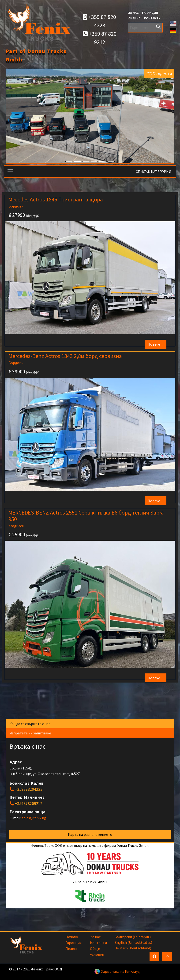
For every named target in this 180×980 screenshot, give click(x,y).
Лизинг (134, 18)
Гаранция (150, 13)
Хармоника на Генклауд (120, 971)
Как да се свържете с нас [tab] (30, 724)
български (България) (133, 937)
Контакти (152, 18)
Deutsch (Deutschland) (133, 948)
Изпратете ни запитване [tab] (31, 733)
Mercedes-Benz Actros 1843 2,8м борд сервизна (65, 356)
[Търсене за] (145, 28)
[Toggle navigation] (10, 171)
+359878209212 (29, 804)
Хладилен (16, 526)
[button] (173, 23)
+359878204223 (29, 789)
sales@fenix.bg (34, 818)
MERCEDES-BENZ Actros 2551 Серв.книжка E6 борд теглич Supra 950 (86, 516)
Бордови (16, 206)
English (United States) (133, 942)
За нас (133, 13)
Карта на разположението (90, 834)
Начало (72, 937)
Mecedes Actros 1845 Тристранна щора (56, 199)
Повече (156, 344)
